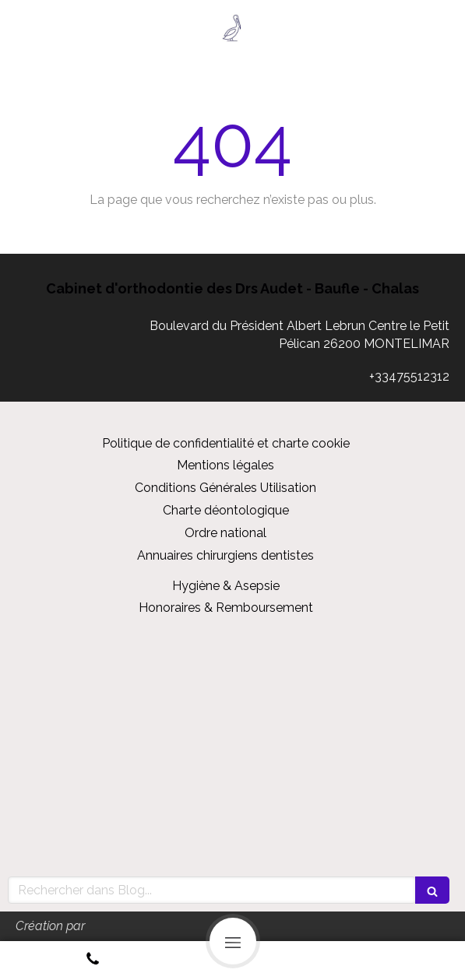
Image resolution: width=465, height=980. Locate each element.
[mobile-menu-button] (233, 941)
